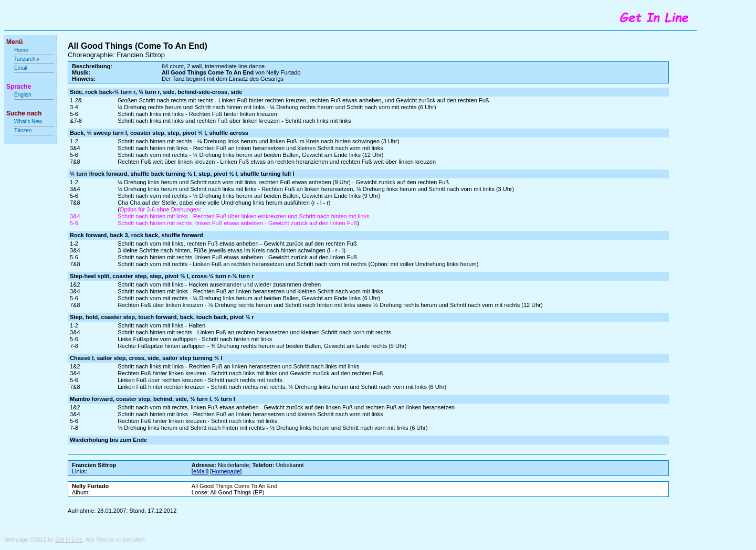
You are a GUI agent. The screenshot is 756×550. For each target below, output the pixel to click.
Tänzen (23, 130)
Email (21, 68)
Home (21, 50)
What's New (29, 121)
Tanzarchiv (27, 59)
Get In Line (69, 540)
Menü (14, 42)
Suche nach (24, 113)
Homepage (226, 471)
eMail (200, 471)
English (23, 95)
